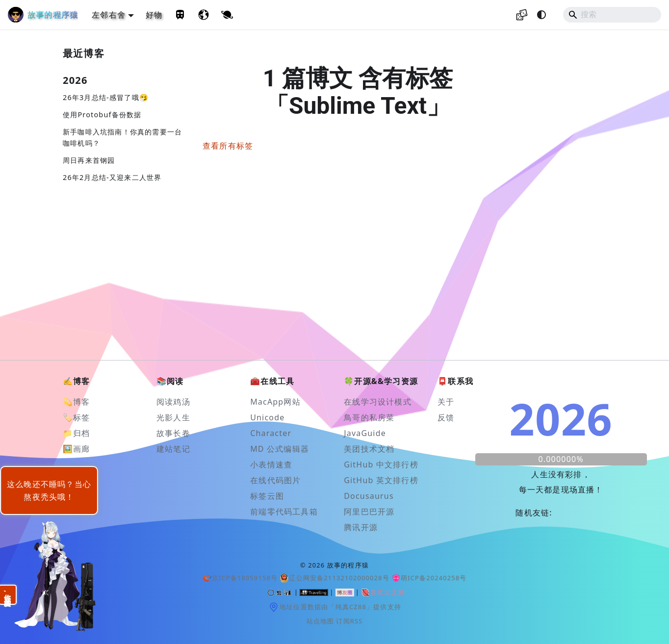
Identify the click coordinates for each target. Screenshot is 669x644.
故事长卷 (173, 433)
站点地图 (321, 621)
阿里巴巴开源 (369, 512)
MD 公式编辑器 (280, 449)
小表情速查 (271, 464)
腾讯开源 (361, 527)
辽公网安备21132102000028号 (334, 578)
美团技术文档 (369, 449)
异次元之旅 (383, 592)
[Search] (612, 15)
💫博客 (77, 402)
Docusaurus (369, 496)
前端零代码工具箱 (284, 512)
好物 (154, 15)
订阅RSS (349, 621)
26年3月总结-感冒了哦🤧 (106, 97)
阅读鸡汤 (173, 402)
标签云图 (267, 496)
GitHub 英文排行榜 (381, 480)
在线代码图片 (275, 480)
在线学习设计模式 (378, 402)
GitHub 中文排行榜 (381, 464)
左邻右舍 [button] (109, 15)
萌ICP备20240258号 (429, 578)
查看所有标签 (228, 146)
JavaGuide (365, 433)
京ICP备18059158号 (240, 578)
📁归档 (77, 433)
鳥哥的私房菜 (369, 417)
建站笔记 (173, 449)
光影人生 (173, 417)
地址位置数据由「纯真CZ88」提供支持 (334, 607)
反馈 (446, 417)
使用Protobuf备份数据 (102, 115)
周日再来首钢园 (89, 160)
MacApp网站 (275, 402)
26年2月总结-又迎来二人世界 (112, 177)
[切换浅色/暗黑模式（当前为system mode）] (541, 15)
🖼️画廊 (77, 449)
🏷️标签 (77, 417)
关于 (446, 402)
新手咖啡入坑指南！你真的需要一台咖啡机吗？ (122, 138)
